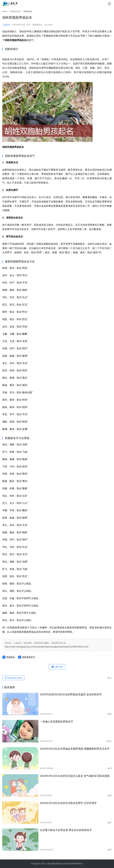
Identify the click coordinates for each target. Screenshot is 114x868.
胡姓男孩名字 (28, 657)
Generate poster (13, 678)
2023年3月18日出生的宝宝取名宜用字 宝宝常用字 (68, 803)
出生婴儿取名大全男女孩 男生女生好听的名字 (66, 830)
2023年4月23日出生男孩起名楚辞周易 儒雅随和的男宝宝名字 (75, 749)
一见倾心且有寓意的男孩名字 (57, 722)
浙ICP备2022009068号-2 (73, 864)
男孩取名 (11, 657)
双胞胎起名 (37, 25)
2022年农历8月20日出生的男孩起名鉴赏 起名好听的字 (71, 694)
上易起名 (6, 25)
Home (5, 11)
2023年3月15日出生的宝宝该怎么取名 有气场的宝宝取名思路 (75, 776)
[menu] (109, 4)
